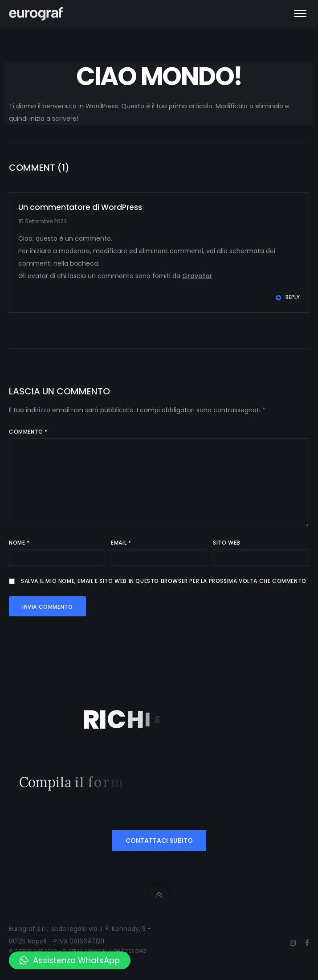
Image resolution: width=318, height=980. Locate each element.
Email (121, 543)
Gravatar (197, 276)
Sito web (227, 543)
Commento (28, 432)
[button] (70, 960)
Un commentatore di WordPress (80, 207)
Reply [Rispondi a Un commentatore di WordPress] (288, 297)
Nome (19, 543)
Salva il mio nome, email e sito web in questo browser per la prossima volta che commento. (164, 581)
